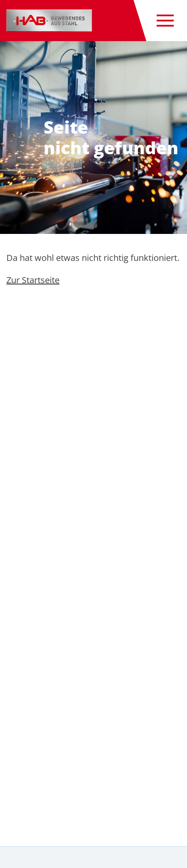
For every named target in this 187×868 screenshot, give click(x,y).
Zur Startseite (33, 280)
